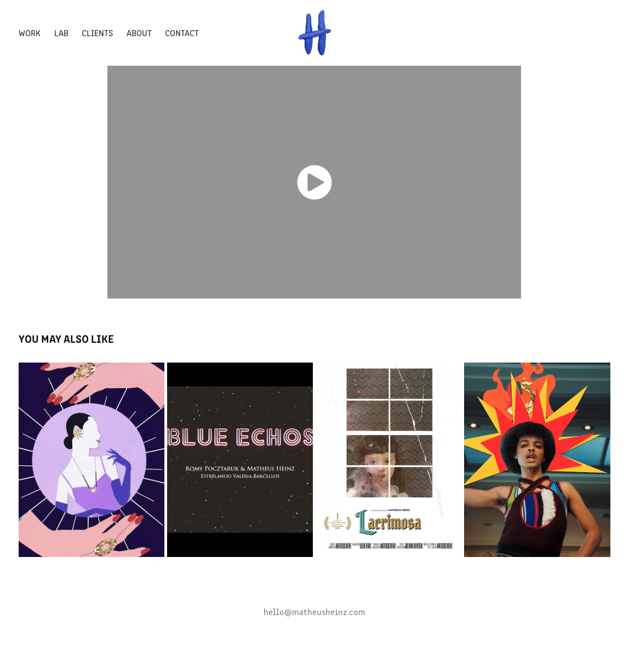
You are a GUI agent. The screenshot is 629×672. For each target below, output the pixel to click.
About (139, 33)
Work (30, 33)
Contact (182, 33)
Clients (97, 33)
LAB (61, 33)
